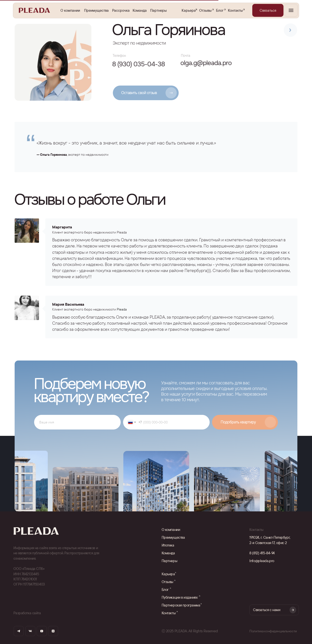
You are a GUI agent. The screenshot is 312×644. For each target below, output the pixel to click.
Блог (220, 10)
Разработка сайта (27, 613)
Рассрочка (121, 10)
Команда (140, 10)
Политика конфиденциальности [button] (274, 631)
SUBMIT (245, 422)
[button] (268, 10)
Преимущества (96, 10)
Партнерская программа (181, 605)
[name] (77, 422)
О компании (70, 10)
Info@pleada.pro (262, 561)
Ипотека (168, 545)
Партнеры (158, 10)
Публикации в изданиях (180, 597)
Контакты (235, 10)
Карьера (189, 10)
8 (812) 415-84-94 (262, 553)
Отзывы (205, 10)
